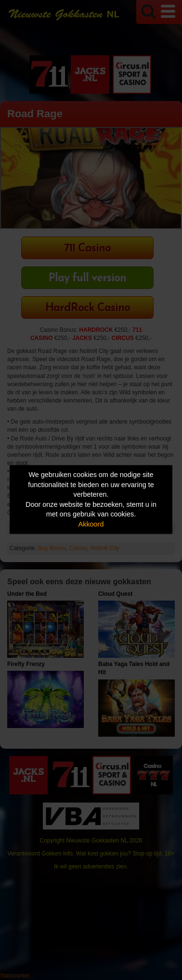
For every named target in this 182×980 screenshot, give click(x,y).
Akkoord (91, 524)
